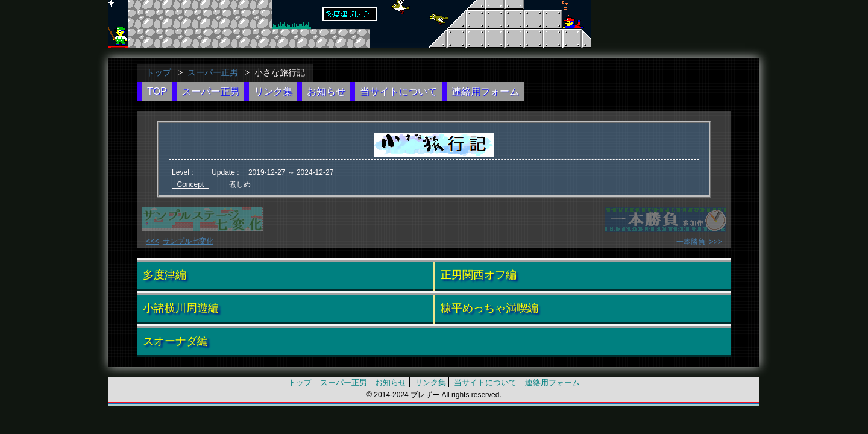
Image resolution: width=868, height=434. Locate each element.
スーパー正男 (213, 72)
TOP (157, 91)
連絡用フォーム (485, 91)
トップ (159, 72)
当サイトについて (398, 91)
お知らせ (326, 91)
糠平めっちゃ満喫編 (489, 307)
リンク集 (273, 91)
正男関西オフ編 (479, 274)
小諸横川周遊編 (181, 307)
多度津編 (165, 274)
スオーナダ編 (175, 340)
